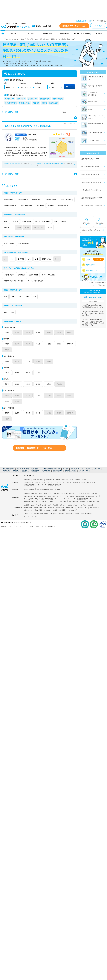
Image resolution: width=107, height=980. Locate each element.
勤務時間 (26, 265)
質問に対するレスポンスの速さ (15, 287)
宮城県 (39, 338)
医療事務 (44, 103)
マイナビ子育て (28, 505)
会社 (46, 265)
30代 (16, 303)
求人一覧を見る (17, 164)
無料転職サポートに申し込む (34, 454)
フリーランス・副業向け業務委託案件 (50, 491)
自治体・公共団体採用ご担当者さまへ (28, 475)
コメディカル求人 (82, 514)
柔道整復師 (36, 103)
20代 (6, 303)
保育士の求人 (28, 516)
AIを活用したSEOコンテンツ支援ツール (54, 507)
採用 (31, 532)
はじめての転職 (10, 249)
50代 (35, 303)
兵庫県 (39, 390)
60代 (44, 303)
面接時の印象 (58, 265)
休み (16, 265)
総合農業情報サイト (92, 502)
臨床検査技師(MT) (45, 99)
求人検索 (31, 33)
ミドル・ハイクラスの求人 (32, 488)
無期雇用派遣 (38, 516)
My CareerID (71, 505)
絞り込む (69, 87)
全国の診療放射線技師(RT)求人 (92, 198)
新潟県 (7, 367)
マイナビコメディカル (9, 39)
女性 (16, 318)
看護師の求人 (70, 514)
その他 (71, 233)
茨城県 (7, 350)
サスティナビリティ (22, 532)
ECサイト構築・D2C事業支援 (44, 505)
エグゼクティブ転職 (87, 511)
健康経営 (61, 520)
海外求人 (85, 486)
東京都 (61, 350)
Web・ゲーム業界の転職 (39, 511)
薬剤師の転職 (60, 514)
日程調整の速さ (10, 281)
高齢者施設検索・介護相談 (77, 507)
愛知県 (69, 39)
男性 (6, 318)
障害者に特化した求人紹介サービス (84, 488)
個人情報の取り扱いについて (51, 475)
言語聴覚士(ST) (33, 99)
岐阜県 (7, 379)
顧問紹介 (51, 514)
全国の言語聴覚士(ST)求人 (90, 174)
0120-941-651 (42, 26)
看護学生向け (50, 486)
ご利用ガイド (13, 33)
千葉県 (50, 350)
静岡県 (18, 379)
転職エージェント (73, 511)
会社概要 (3, 532)
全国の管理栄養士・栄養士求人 (92, 206)
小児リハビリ (20, 233)
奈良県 (50, 390)
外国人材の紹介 (73, 516)
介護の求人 (48, 516)
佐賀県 (18, 419)
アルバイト (45, 488)
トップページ (3, 33)
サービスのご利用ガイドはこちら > (97, 283)
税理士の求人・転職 (40, 514)
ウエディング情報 (68, 502)
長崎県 (28, 419)
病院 (6, 227)
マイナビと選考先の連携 (40, 287)
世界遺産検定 (80, 502)
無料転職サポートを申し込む (74, 26)
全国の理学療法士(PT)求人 (90, 159)
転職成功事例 (48, 33)
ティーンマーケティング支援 (88, 500)
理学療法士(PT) (45, 39)
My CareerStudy (60, 505)
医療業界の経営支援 (59, 516)
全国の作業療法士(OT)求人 (90, 167)
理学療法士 (7, 477)
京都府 (18, 390)
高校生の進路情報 (29, 495)
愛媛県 (7, 407)
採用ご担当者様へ (82, 21)
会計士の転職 (28, 514)
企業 (67, 227)
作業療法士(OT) (21, 99)
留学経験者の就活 (38, 486)
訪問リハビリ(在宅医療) (58, 39)
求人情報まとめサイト (30, 500)
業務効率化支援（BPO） (41, 520)
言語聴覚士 (25, 477)
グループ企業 (39, 532)
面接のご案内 (40, 281)
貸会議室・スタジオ (72, 520)
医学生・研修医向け (62, 486)
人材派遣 (26, 511)
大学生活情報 (28, 502)
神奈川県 (8, 356)
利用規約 (65, 475)
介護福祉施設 (32, 227)
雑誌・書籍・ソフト (55, 502)
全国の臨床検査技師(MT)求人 (91, 182)
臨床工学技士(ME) (58, 99)
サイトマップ (86, 475)
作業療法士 (16, 477)
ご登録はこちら (98, 259)
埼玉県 (39, 350)
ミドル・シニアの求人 (64, 488)
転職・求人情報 (75, 486)
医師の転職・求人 (95, 514)
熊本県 (39, 419)
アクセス (11, 532)
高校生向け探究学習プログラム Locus (48, 495)
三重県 (39, 379)
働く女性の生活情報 (40, 502)
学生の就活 (27, 486)
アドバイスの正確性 (57, 281)
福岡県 (7, 419)
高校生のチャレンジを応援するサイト (65, 500)
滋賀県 (7, 390)
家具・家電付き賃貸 (93, 507)
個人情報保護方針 (51, 532)
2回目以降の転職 (27, 249)
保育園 (7, 233)
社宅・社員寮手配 (86, 520)
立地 (37, 265)
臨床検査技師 (35, 477)
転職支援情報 (65, 33)
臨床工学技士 (46, 477)
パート (53, 488)
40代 (25, 303)
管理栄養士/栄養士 (25, 103)
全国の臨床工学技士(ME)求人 (91, 190)
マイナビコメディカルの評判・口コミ (28, 39)
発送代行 (54, 520)
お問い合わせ (75, 475)
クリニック (18, 227)
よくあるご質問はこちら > (100, 285)
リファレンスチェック (30, 522)
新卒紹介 (63, 511)
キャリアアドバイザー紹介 (82, 33)
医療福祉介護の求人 (30, 491)
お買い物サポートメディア (32, 507)
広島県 (39, 401)
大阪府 (28, 390)
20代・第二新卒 (53, 511)
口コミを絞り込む (15, 74)
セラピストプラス (84, 477)
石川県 (28, 367)
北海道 (7, 338)
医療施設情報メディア (84, 505)
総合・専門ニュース (46, 500)
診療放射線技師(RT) (11, 103)
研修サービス (28, 520)
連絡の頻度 (25, 281)
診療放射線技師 (58, 477)
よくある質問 (96, 475)
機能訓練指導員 (54, 103)
